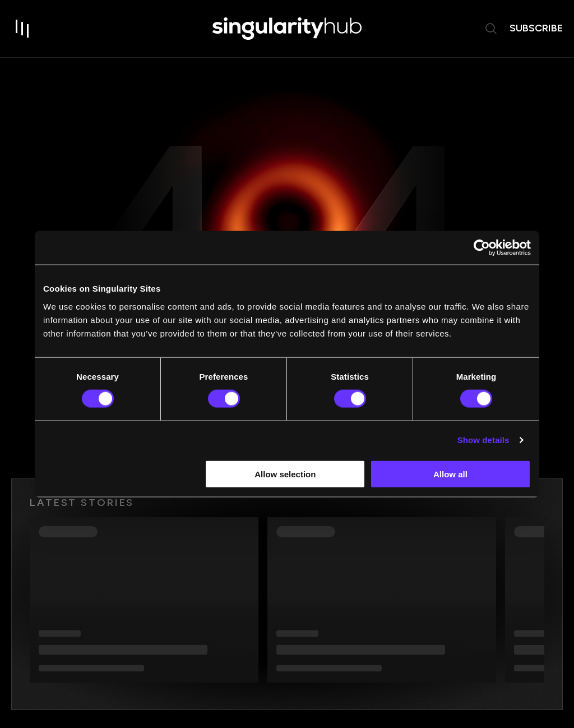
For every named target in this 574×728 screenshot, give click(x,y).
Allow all (450, 474)
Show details (483, 440)
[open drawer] (22, 29)
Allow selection (285, 474)
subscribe (536, 29)
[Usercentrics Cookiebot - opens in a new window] (482, 248)
